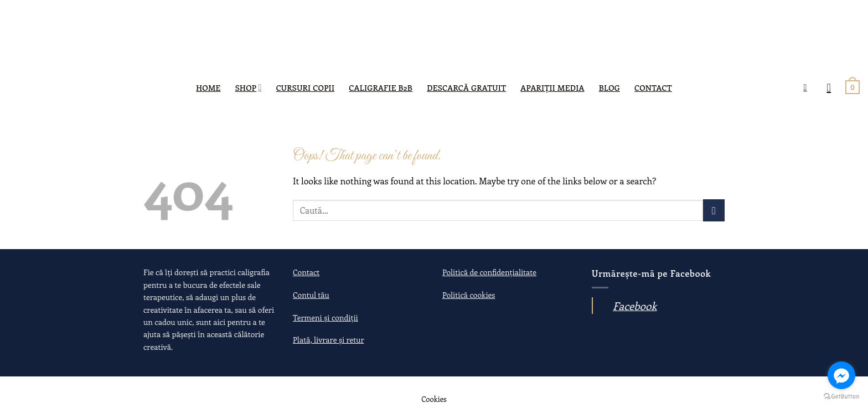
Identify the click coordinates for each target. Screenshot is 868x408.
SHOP (249, 87)
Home (208, 87)
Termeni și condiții (325, 317)
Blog (609, 87)
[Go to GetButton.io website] (841, 397)
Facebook (635, 306)
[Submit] (714, 210)
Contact (653, 87)
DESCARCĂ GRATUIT (466, 87)
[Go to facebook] (841, 375)
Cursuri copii (306, 87)
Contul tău (311, 295)
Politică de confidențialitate (489, 272)
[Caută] (808, 87)
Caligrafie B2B (381, 87)
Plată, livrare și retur (329, 340)
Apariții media (552, 87)
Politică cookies (469, 295)
